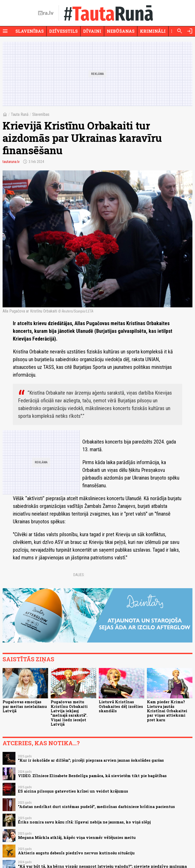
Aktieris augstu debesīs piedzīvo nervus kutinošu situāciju (76, 853)
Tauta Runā (20, 114)
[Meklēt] (180, 31)
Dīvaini (92, 31)
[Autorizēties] (190, 31)
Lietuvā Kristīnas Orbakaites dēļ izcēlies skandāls (121, 706)
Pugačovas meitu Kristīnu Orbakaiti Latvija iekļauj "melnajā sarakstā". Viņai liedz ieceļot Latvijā (69, 713)
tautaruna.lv (11, 162)
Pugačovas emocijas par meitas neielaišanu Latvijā (25, 706)
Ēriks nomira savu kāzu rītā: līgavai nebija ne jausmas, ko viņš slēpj (84, 822)
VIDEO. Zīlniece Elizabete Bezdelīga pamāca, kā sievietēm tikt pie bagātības (92, 776)
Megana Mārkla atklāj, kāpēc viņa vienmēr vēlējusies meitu (77, 837)
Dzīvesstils (63, 31)
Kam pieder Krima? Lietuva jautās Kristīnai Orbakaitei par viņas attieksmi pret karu (167, 711)
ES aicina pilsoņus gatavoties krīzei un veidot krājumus (73, 791)
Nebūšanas (121, 31)
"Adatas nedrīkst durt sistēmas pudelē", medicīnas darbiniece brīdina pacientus (96, 807)
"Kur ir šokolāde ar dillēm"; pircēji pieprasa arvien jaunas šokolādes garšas (91, 760)
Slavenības (30, 31)
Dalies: (79, 575)
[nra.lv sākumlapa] (46, 13)
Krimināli (153, 31)
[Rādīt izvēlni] (5, 31)
